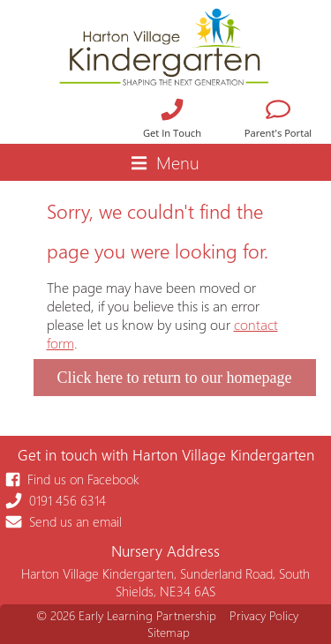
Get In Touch (172, 120)
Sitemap (169, 632)
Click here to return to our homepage (175, 378)
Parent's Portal (278, 120)
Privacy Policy (264, 615)
